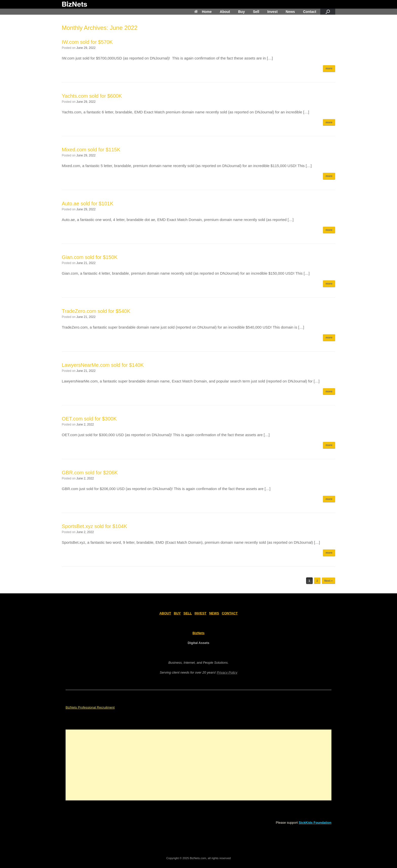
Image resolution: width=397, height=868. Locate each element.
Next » (329, 581)
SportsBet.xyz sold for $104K (94, 526)
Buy (241, 12)
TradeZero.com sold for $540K (96, 311)
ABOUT (165, 613)
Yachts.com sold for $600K (92, 96)
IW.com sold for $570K (87, 42)
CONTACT (230, 613)
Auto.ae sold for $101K (87, 204)
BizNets (198, 633)
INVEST (200, 613)
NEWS (214, 613)
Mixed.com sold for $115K (91, 150)
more (329, 68)
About (225, 12)
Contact (310, 12)
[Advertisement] (198, 765)
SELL (188, 613)
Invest (272, 12)
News (290, 12)
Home (203, 12)
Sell (256, 12)
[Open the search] (328, 12)
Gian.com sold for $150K (90, 257)
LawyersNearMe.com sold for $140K (103, 365)
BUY (177, 613)
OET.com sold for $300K (89, 419)
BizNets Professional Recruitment (90, 707)
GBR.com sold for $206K (90, 473)
